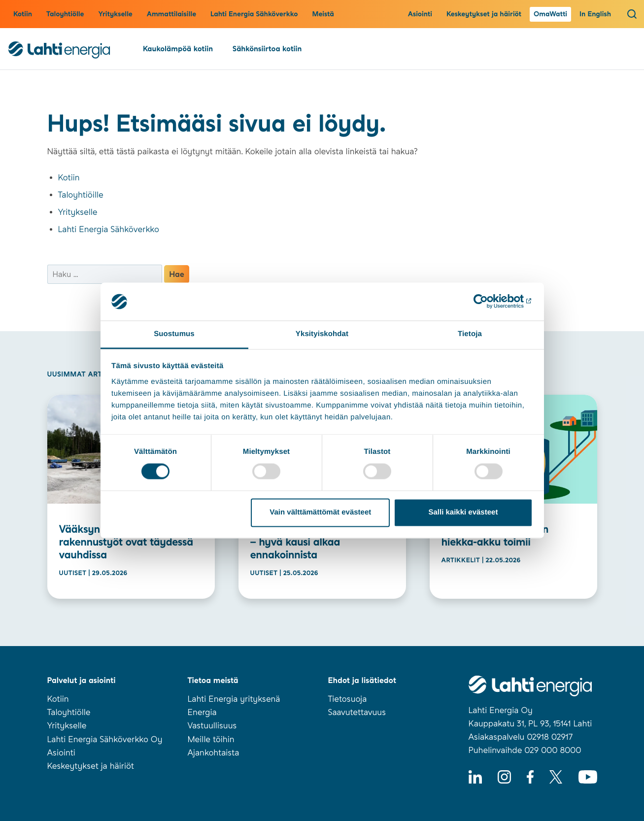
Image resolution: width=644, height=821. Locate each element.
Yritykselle (115, 14)
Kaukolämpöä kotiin (178, 49)
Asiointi (420, 14)
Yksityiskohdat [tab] (322, 334)
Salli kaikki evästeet (463, 512)
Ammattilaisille (171, 14)
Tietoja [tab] (470, 334)
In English (595, 14)
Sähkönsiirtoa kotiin (267, 49)
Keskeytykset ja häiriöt (484, 14)
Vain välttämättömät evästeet (320, 512)
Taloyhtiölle (65, 14)
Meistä (323, 14)
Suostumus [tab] (174, 334)
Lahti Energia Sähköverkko (254, 14)
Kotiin (23, 14)
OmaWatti (550, 14)
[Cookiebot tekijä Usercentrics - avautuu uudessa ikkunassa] (490, 302)
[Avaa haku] (632, 14)
